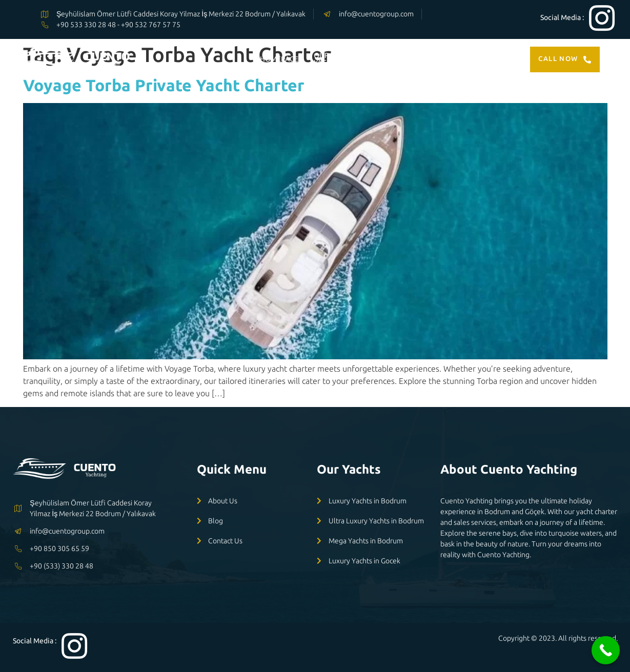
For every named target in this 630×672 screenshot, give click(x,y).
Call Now (565, 59)
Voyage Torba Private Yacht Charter (164, 85)
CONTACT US (485, 59)
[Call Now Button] (606, 650)
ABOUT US (437, 59)
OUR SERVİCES (384, 59)
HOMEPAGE (279, 59)
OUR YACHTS (327, 59)
